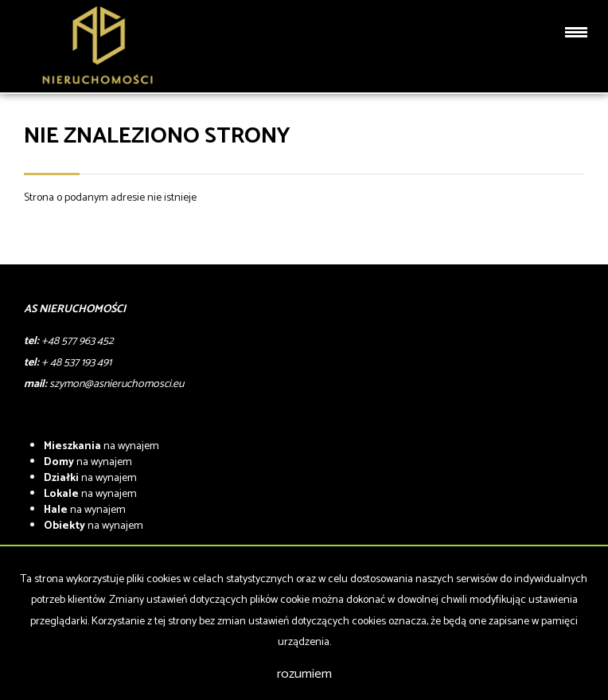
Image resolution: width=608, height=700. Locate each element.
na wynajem (101, 446)
